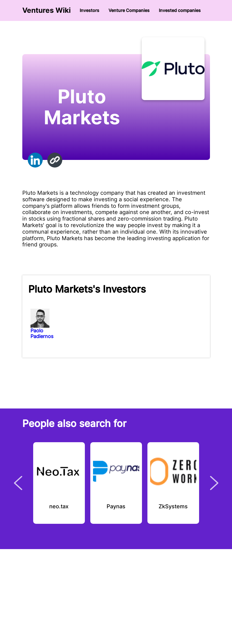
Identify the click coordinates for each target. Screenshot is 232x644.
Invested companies (180, 10)
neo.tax (59, 507)
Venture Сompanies (129, 10)
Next (214, 483)
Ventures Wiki (47, 10)
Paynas (116, 507)
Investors (89, 10)
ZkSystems (173, 507)
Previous (18, 483)
